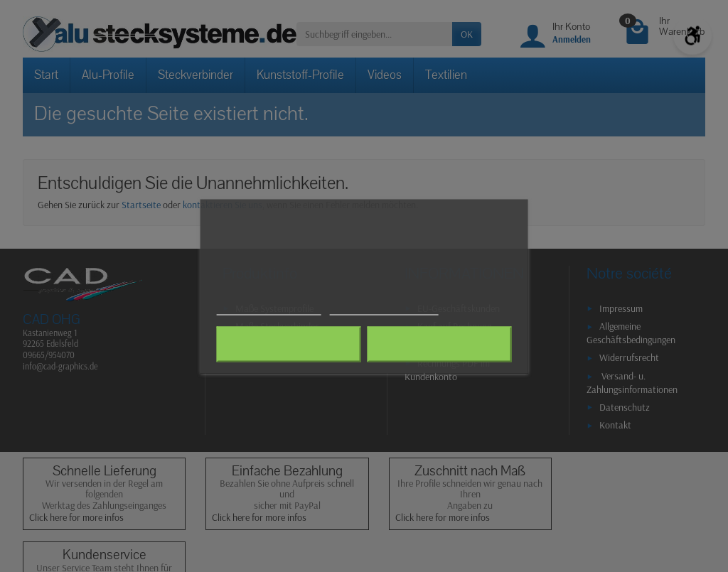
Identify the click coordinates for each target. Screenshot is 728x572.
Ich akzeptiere (439, 344)
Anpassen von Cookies (384, 308)
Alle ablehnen (289, 344)
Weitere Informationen (269, 308)
